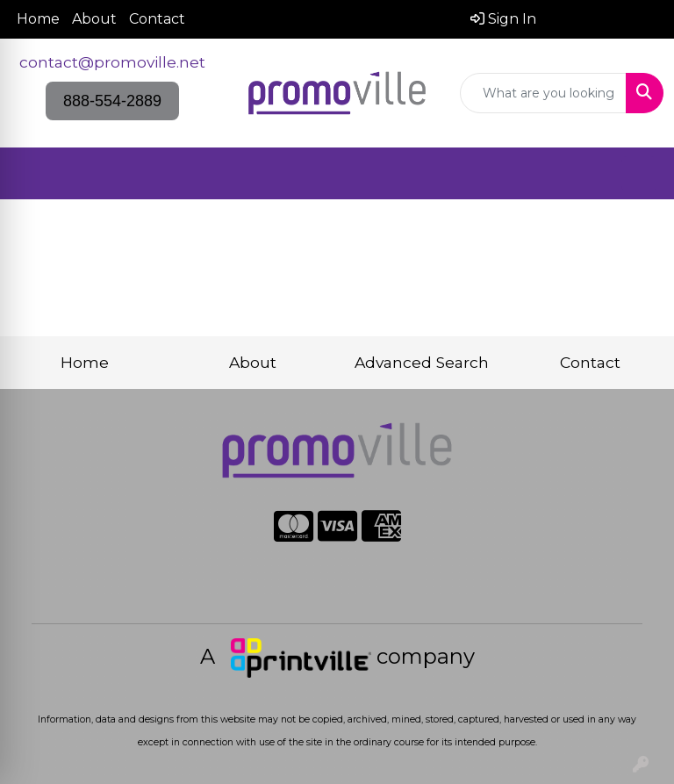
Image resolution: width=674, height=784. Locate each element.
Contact (157, 19)
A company (337, 656)
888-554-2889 (112, 101)
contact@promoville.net (112, 62)
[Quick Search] (543, 93)
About (94, 19)
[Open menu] (639, 174)
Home (38, 19)
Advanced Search (422, 362)
